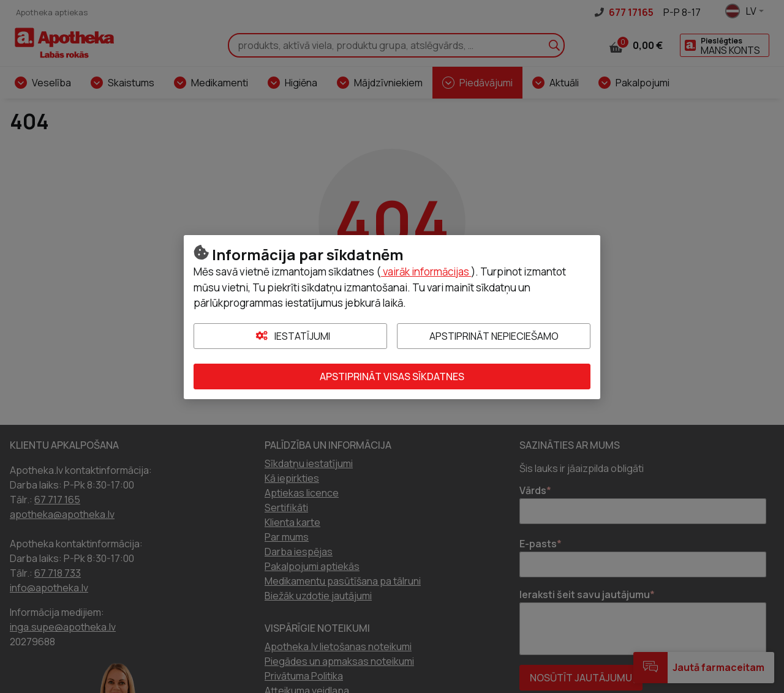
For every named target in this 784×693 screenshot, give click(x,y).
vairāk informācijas (426, 272)
